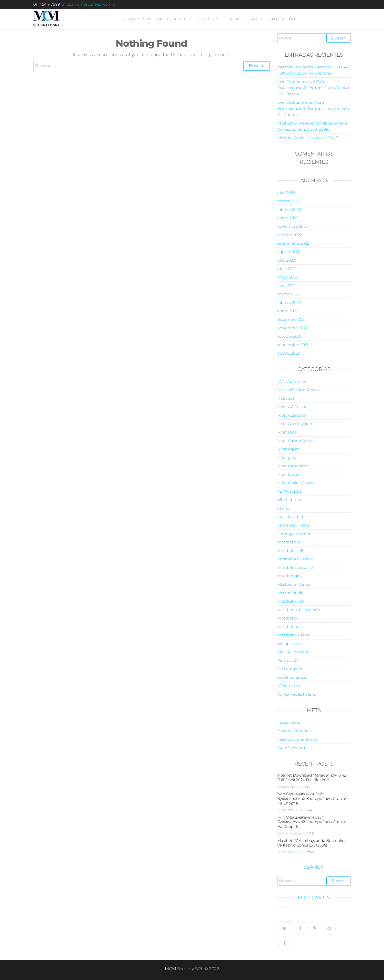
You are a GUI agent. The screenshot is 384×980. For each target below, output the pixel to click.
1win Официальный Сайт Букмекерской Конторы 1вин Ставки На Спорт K (313, 88)
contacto (235, 19)
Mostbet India (290, 593)
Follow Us (314, 898)
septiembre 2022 (293, 243)
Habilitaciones (175, 19)
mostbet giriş (290, 576)
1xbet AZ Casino (292, 407)
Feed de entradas (294, 731)
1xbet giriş (287, 457)
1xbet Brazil (288, 432)
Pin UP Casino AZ (294, 652)
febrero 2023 (289, 209)
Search (314, 867)
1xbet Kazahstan (293, 466)
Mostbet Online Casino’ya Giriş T (308, 138)
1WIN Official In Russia (298, 390)
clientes (208, 19)
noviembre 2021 (292, 328)
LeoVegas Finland (294, 525)
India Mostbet (290, 517)
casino (283, 508)
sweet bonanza (292, 677)
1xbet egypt (288, 449)
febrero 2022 (289, 302)
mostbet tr (287, 618)
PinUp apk (287, 660)
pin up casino (290, 643)
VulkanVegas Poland (297, 694)
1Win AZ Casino (292, 381)
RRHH (258, 19)
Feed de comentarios (297, 739)
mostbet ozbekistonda (299, 610)
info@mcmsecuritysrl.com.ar (89, 4)
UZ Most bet (289, 686)
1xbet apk (286, 398)
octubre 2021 (289, 336)
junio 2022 (287, 269)
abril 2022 (286, 286)
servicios (134, 19)
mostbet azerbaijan (296, 567)
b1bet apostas (290, 500)
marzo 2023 (288, 201)
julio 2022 (286, 260)
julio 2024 (286, 193)
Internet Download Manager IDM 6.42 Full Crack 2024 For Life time (312, 777)
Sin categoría (290, 669)
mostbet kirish (291, 601)
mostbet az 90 (291, 550)
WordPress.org (291, 748)
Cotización (282, 19)
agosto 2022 (289, 252)
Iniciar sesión (289, 722)
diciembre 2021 (291, 319)
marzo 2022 (288, 294)
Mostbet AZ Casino (295, 559)
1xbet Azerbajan (292, 415)
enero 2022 (288, 311)
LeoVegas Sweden (294, 534)
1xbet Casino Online (296, 441)
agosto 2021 (288, 353)
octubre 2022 (290, 235)
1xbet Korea (288, 474)
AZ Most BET (289, 491)
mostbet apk (289, 542)
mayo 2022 (287, 277)
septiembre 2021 (293, 345)
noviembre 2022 (292, 226)
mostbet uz (288, 627)
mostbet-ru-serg (293, 635)
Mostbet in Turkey (294, 584)
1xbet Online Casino (296, 483)
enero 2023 (288, 218)
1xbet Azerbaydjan (295, 424)
